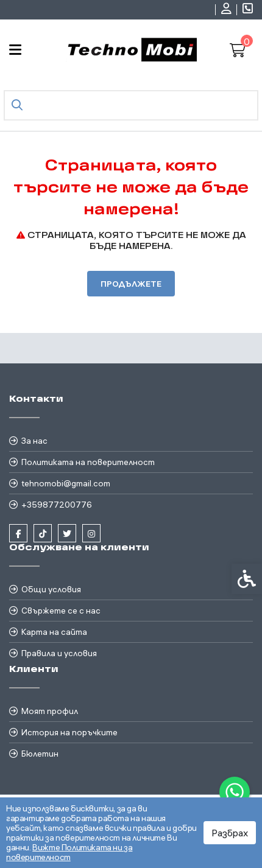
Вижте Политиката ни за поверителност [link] (69, 852)
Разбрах (230, 833)
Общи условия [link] (51, 589)
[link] (235, 792)
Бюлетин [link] (40, 754)
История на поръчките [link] (69, 732)
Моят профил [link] (50, 711)
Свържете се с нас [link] (61, 611)
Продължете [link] (131, 284)
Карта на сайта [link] (54, 632)
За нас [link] (34, 441)
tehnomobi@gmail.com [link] (66, 483)
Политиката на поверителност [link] (88, 462)
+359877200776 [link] (57, 505)
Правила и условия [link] (59, 653)
